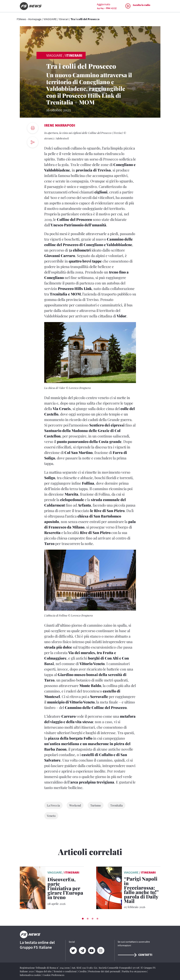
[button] (83, 919)
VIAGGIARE (50, 19)
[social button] (33, 142)
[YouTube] (92, 951)
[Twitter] (73, 951)
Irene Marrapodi (60, 125)
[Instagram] (101, 951)
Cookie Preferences (54, 975)
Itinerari (64, 19)
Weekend (75, 805)
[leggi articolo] (33, 887)
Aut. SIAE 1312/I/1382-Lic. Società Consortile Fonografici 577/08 (105, 968)
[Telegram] (82, 951)
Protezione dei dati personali (104, 971)
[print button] (33, 128)
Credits (83, 971)
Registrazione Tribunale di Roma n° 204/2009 (45, 968)
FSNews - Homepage (29, 19)
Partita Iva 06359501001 (135, 971)
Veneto (51, 816)
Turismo (96, 805)
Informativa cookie (31, 975)
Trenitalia (117, 805)
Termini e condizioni (65, 971)
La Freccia (53, 805)
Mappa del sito (44, 971)
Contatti (135, 955)
